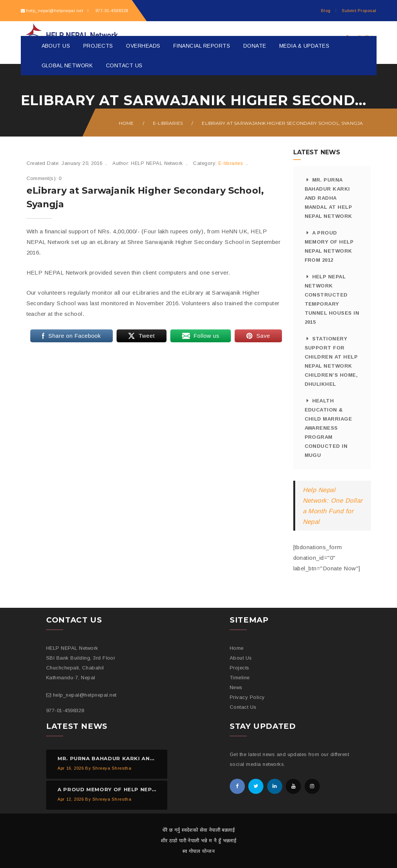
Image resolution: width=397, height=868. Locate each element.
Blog (326, 11)
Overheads (143, 46)
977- (111, 11)
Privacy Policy (247, 697)
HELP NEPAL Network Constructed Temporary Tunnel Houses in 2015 (332, 299)
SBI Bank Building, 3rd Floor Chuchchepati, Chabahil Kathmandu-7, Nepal (81, 668)
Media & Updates (304, 46)
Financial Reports (202, 46)
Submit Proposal (359, 11)
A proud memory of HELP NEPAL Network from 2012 (329, 246)
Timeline (240, 678)
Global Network (67, 65)
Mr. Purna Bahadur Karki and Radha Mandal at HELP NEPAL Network (328, 198)
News (236, 687)
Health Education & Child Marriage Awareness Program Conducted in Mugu (328, 428)
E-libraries (168, 123)
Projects (98, 46)
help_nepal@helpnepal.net (54, 11)
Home (126, 123)
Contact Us (124, 65)
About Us (56, 46)
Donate (255, 46)
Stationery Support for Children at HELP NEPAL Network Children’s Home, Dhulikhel (331, 361)
